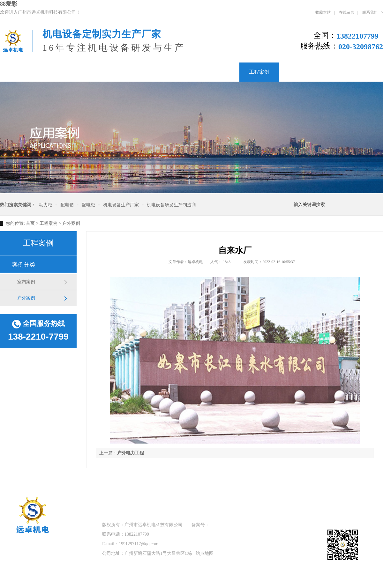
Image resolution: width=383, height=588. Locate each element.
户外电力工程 (131, 453)
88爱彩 (9, 4)
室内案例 (26, 282)
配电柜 (88, 205)
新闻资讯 (298, 72)
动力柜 (46, 205)
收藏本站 (323, 12)
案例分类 (24, 265)
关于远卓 (59, 72)
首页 (30, 223)
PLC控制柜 (100, 72)
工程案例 (259, 72)
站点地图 (205, 553)
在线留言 (347, 12)
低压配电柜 (144, 72)
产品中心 (220, 72)
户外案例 (71, 223)
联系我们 (370, 12)
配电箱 (183, 72)
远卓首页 (109, 499)
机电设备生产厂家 (121, 205)
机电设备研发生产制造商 (171, 205)
